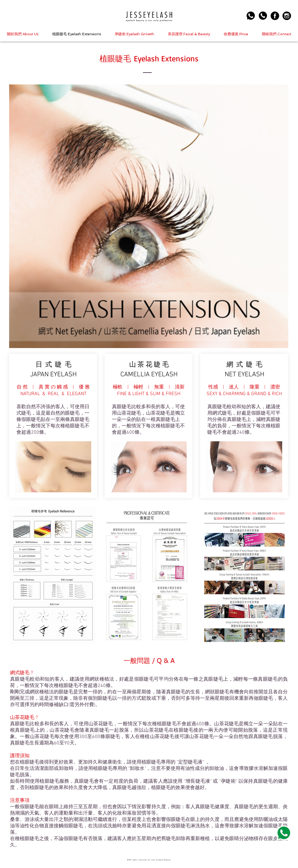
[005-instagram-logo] (287, 16)
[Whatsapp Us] (251, 16)
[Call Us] (263, 16)
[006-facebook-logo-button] (275, 16)
